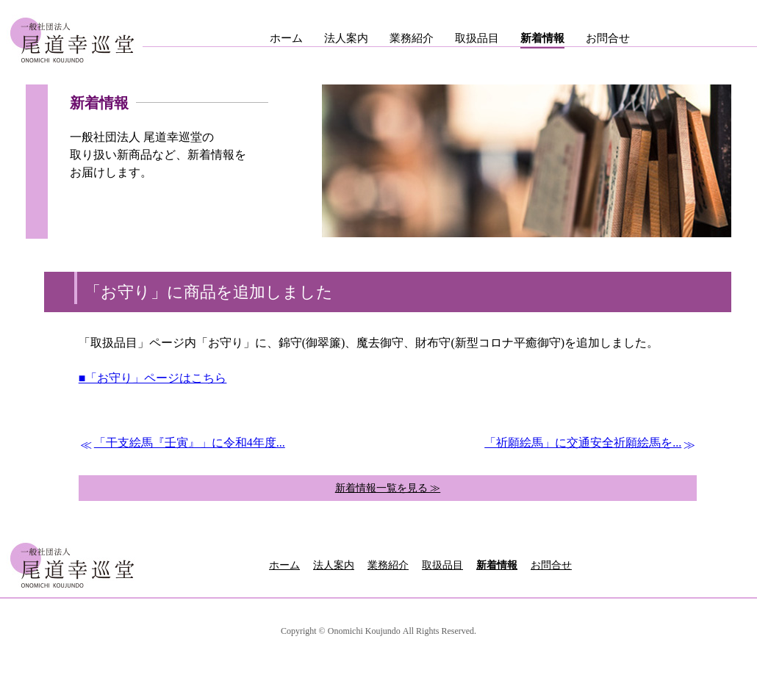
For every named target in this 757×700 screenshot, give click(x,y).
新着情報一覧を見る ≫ (388, 488)
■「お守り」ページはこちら (153, 378)
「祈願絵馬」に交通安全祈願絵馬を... (583, 443)
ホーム (286, 38)
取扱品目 (477, 38)
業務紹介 (412, 38)
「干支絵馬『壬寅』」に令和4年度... (190, 443)
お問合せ (608, 38)
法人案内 (346, 38)
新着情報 (542, 38)
